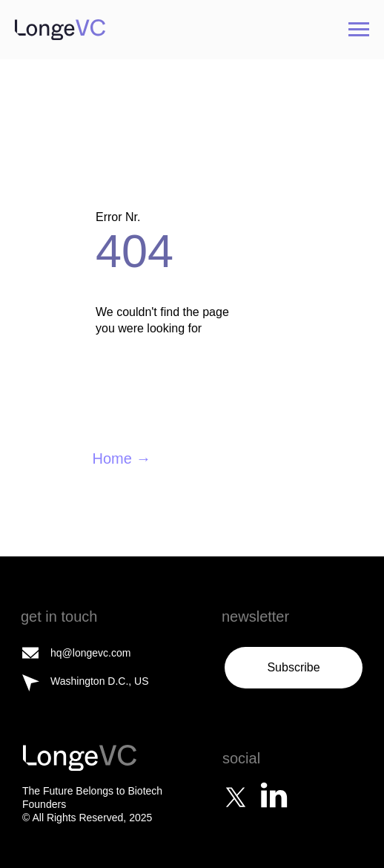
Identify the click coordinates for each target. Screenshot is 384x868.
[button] (294, 668)
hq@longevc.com (90, 653)
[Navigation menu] (359, 30)
